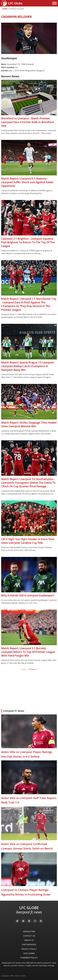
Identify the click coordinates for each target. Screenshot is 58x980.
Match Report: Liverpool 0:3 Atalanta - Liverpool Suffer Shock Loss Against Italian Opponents (27, 182)
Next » (34, 669)
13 (29, 669)
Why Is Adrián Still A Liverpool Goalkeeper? (28, 595)
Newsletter (29, 931)
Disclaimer (29, 953)
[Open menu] (54, 3)
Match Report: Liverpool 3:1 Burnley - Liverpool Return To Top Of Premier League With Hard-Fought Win (28, 652)
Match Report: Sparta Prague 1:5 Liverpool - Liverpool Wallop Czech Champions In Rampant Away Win (28, 366)
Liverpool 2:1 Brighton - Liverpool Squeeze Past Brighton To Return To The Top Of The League (28, 242)
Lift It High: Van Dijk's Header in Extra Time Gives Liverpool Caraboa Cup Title (28, 541)
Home (5, 9)
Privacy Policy (29, 949)
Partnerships (29, 944)
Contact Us (29, 936)
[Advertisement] (29, 690)
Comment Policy (29, 958)
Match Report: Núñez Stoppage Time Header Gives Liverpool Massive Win (29, 424)
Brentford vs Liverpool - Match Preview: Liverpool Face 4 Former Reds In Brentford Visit (27, 122)
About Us (29, 940)
